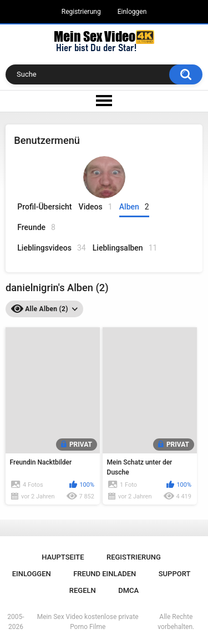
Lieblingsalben (125, 248)
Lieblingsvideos (51, 248)
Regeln (83, 590)
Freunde (36, 228)
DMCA (128, 590)
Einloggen (132, 12)
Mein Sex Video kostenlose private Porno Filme (88, 622)
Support (175, 574)
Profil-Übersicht (44, 207)
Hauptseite (63, 557)
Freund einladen (105, 574)
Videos (96, 207)
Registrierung (81, 12)
